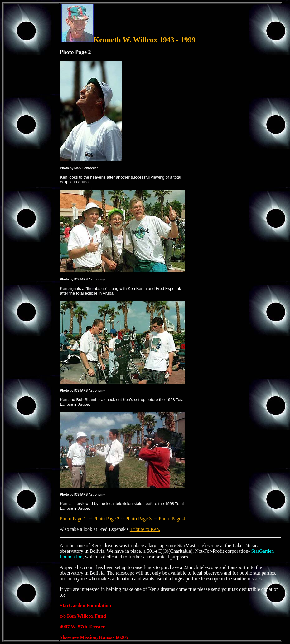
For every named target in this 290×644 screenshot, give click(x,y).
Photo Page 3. (140, 519)
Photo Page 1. (74, 519)
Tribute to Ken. (145, 529)
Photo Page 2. (107, 519)
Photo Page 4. (172, 519)
